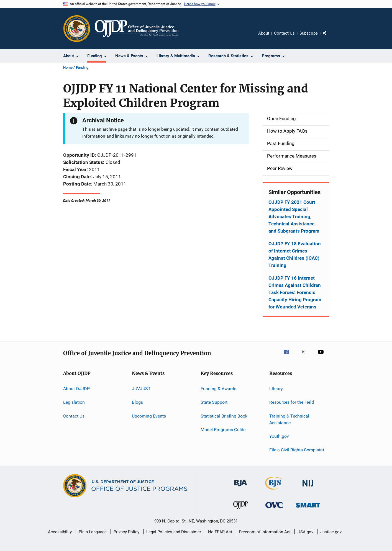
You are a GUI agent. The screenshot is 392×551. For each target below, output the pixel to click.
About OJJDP (76, 389)
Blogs (137, 402)
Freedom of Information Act (265, 532)
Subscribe (309, 33)
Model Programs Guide (223, 430)
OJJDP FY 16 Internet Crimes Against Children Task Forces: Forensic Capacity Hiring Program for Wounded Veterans (295, 292)
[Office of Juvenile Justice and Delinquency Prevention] (240, 510)
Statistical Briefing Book (224, 416)
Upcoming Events (149, 416)
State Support (214, 402)
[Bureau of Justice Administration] (241, 487)
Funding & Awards (218, 389)
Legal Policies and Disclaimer (174, 532)
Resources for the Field (292, 402)
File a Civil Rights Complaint (297, 450)
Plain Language (93, 532)
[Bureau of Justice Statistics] (274, 491)
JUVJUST (141, 389)
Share (329, 37)
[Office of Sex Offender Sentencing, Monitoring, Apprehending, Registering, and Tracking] (308, 508)
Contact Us (284, 33)
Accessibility (60, 532)
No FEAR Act (220, 532)
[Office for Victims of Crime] (274, 509)
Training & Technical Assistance (289, 419)
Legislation (74, 402)
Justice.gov (331, 532)
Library (276, 389)
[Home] (137, 29)
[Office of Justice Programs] (77, 29)
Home (68, 67)
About (264, 33)
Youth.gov (279, 436)
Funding (82, 67)
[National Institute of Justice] (308, 487)
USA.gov (305, 532)
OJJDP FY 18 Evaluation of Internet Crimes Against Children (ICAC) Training (295, 254)
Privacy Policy (126, 532)
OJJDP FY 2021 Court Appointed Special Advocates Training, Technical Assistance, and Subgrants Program (294, 217)
